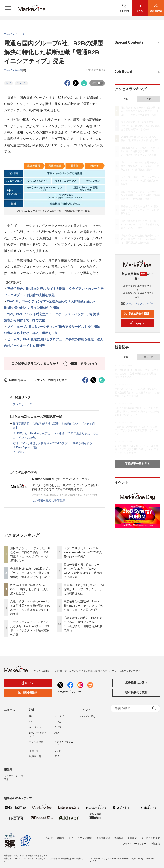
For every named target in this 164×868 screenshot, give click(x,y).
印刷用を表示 (15, 380)
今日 (126, 99)
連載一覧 (34, 751)
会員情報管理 (103, 838)
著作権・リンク (65, 838)
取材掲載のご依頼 (136, 692)
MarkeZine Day (88, 716)
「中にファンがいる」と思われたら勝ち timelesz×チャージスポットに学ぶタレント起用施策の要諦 (140, 166)
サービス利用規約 (151, 838)
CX (31, 722)
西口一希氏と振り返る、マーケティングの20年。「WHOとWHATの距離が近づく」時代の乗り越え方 (140, 195)
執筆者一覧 (35, 756)
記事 (126, 357)
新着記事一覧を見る (137, 464)
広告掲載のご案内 (136, 683)
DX (31, 716)
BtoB (8, 83)
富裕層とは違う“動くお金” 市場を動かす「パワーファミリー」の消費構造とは (84, 589)
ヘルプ (49, 838)
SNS (57, 756)
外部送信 (155, 844)
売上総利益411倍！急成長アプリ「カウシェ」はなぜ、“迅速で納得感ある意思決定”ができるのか (31, 573)
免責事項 (119, 838)
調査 (57, 733)
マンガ (58, 722)
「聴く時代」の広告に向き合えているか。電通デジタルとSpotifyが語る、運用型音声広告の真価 (140, 239)
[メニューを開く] (8, 8)
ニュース (21, 83)
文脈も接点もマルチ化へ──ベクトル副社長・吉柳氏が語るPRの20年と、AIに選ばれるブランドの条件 (140, 151)
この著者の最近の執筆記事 (49, 500)
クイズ (58, 727)
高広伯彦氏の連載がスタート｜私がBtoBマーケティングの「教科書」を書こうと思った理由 (83, 606)
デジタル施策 (36, 742)
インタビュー (61, 716)
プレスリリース (23, 404)
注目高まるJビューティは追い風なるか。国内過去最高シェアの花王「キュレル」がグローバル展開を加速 (140, 111)
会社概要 (132, 838)
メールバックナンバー (137, 303)
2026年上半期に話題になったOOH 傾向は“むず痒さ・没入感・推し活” (29, 589)
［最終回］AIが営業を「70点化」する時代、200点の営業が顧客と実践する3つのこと (136, 430)
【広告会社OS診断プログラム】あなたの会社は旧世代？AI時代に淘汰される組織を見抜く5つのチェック (137, 411)
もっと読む (17, 452)
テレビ (58, 751)
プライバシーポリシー (135, 844)
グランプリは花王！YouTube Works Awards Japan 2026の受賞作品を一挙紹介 (83, 552)
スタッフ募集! (85, 838)
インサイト (35, 727)
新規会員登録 (136, 314)
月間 (149, 99)
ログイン (137, 323)
